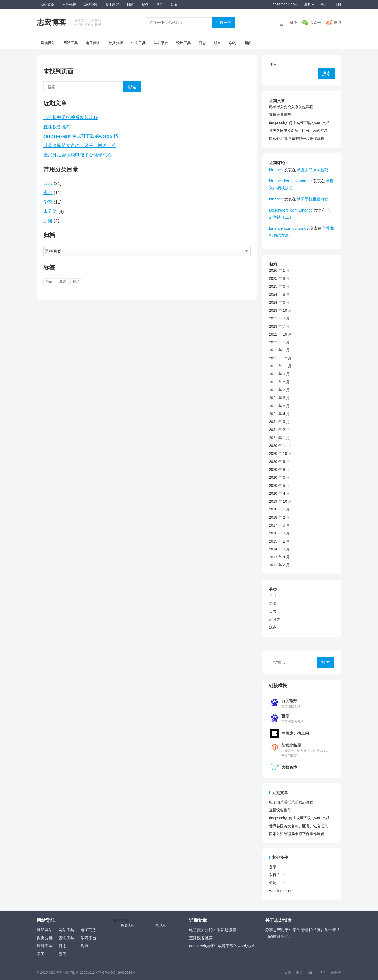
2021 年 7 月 (279, 390)
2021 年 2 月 (279, 430)
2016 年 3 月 (279, 533)
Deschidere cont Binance (291, 210)
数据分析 (116, 43)
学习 (160, 5)
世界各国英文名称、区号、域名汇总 (80, 146)
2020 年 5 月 (279, 486)
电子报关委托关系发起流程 (71, 117)
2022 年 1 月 (279, 350)
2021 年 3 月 (279, 422)
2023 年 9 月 (279, 318)
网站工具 (71, 43)
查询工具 (138, 43)
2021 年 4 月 (279, 414)
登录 (324, 5)
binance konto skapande (290, 181)
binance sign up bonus (289, 228)
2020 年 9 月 (279, 462)
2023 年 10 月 (280, 310)
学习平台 (161, 43)
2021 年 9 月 (279, 374)
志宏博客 (51, 22)
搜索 (273, 65)
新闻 (174, 5)
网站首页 (48, 5)
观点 (145, 5)
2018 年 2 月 (279, 517)
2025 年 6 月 (279, 286)
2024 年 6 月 (279, 302)
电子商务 (93, 43)
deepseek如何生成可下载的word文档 (81, 136)
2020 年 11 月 (280, 446)
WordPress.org (281, 891)
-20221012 (87, 973)
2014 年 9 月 (279, 549)
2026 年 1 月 (279, 270)
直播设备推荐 (57, 127)
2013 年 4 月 (279, 557)
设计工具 (183, 43)
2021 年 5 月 (279, 406)
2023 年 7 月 (279, 326)
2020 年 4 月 (279, 493)
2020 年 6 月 (279, 477)
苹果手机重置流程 (313, 199)
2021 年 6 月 (279, 398)
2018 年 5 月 (279, 509)
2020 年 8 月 (279, 470)
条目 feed (277, 875)
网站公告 (91, 5)
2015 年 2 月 (279, 541)
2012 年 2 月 (279, 565)
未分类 (50, 211)
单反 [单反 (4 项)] (63, 282)
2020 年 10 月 (280, 453)
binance (276, 170)
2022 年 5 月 (279, 342)
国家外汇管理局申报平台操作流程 (77, 155)
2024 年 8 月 (279, 294)
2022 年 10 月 (280, 334)
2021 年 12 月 (280, 358)
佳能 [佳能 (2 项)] (49, 282)
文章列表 (69, 5)
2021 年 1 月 (279, 438)
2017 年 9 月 (279, 525)
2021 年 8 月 (279, 382)
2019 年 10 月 (280, 501)
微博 (338, 23)
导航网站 (48, 43)
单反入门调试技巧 (313, 170)
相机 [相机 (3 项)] (76, 282)
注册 (338, 5)
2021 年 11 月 (280, 366)
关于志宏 (112, 5)
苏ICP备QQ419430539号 (117, 973)
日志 (130, 5)
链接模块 (278, 685)
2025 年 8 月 (279, 278)
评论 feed (277, 883)
